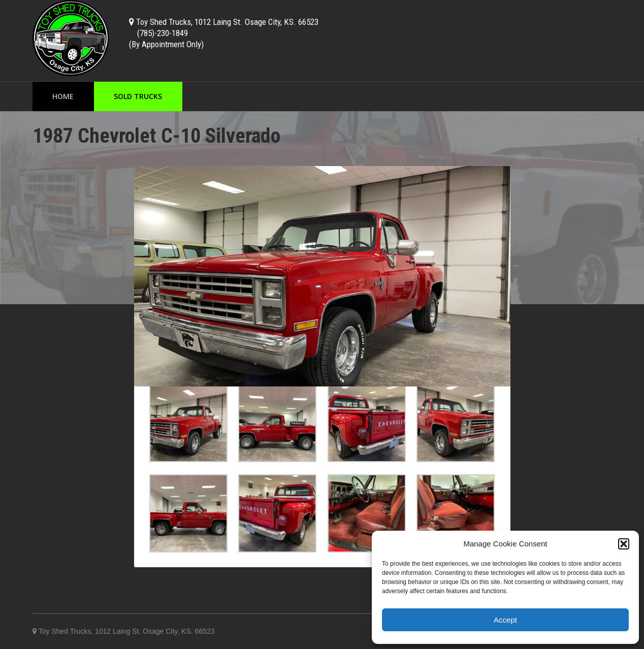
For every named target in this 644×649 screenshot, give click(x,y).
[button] (624, 544)
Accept (505, 620)
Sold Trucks (138, 96)
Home (63, 96)
